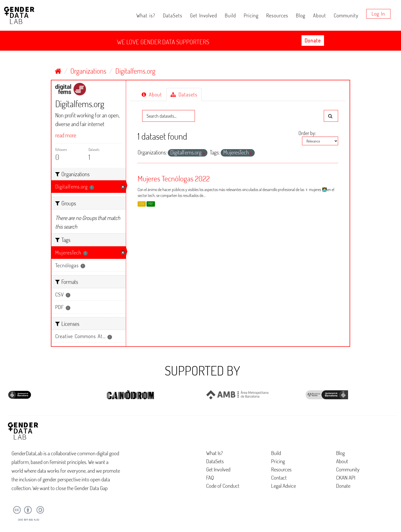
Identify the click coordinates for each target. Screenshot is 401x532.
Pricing (251, 15)
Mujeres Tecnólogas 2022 (174, 178)
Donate (313, 40)
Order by (307, 133)
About (320, 15)
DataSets (173, 15)
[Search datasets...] (169, 116)
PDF (151, 204)
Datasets (184, 94)
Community (346, 15)
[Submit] (331, 116)
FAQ (210, 477)
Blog (301, 15)
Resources (277, 15)
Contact (279, 477)
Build (230, 15)
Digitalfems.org (135, 71)
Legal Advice (283, 486)
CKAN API (346, 477)
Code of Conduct (223, 486)
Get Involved (204, 15)
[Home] (58, 71)
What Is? (214, 453)
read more (66, 135)
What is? (146, 15)
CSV (142, 204)
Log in (378, 14)
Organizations (88, 71)
